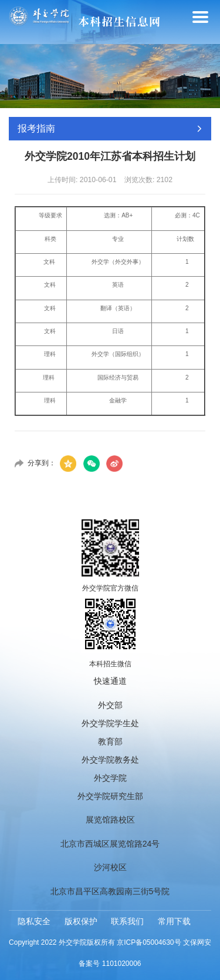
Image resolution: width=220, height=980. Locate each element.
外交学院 (110, 778)
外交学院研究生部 (110, 796)
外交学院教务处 (110, 760)
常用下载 (174, 921)
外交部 (110, 705)
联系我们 (127, 921)
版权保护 (81, 921)
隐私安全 (34, 921)
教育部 (110, 741)
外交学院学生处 (110, 723)
